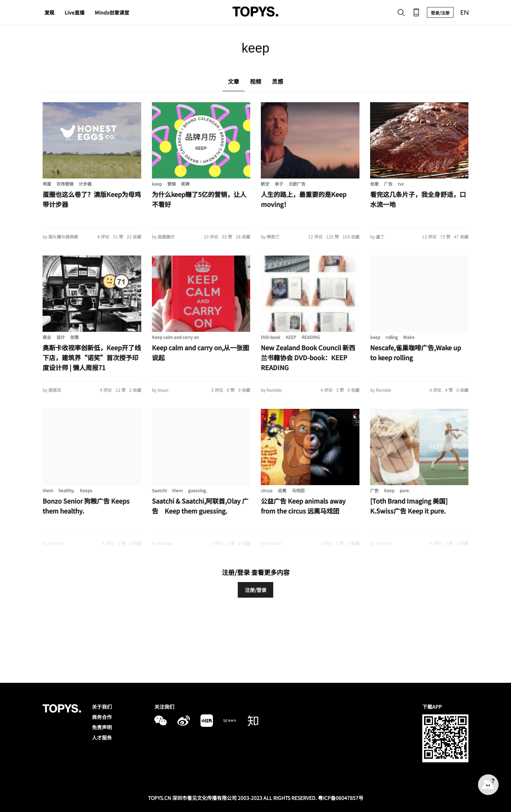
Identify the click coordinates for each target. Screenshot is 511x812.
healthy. (67, 490)
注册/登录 (256, 590)
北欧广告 (297, 184)
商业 (47, 337)
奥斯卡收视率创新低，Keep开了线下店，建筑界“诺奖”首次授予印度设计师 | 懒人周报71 (92, 357)
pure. (405, 490)
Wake (409, 337)
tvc (401, 184)
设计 (61, 337)
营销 (171, 184)
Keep (389, 490)
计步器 (85, 184)
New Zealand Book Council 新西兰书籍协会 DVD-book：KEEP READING (308, 357)
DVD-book (271, 337)
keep (157, 184)
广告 (388, 184)
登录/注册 (440, 13)
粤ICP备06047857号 (341, 798)
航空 (265, 184)
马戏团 (298, 490)
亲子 (279, 184)
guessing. (197, 490)
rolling (392, 337)
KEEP (291, 337)
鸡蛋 (47, 184)
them (48, 490)
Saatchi (159, 490)
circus (267, 490)
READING (311, 337)
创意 (374, 184)
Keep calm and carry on (175, 337)
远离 (282, 490)
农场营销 (65, 184)
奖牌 (185, 184)
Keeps (86, 490)
